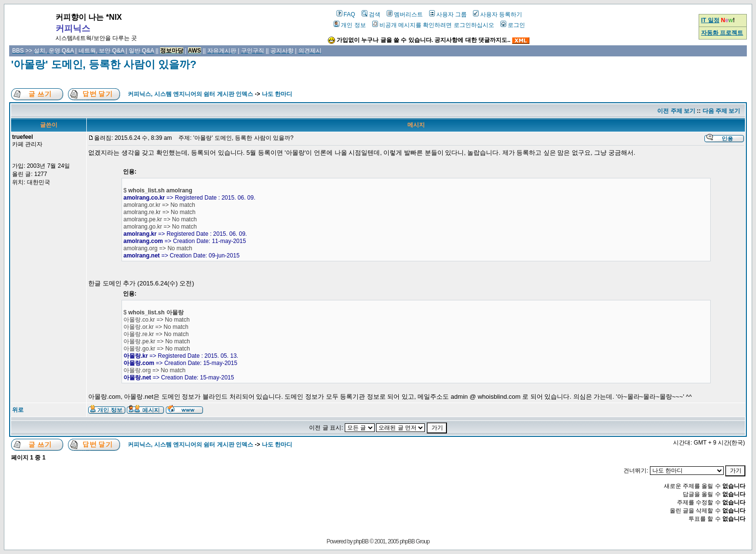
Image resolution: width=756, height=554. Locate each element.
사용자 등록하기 (498, 14)
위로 (18, 410)
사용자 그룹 (448, 14)
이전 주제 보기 (676, 111)
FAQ (346, 14)
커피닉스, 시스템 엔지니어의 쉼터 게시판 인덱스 (190, 94)
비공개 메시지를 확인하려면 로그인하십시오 (433, 25)
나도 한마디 (277, 94)
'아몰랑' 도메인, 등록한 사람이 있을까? (104, 64)
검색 (371, 14)
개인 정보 (350, 25)
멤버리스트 (405, 14)
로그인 (513, 25)
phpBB (361, 541)
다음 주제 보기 (722, 111)
